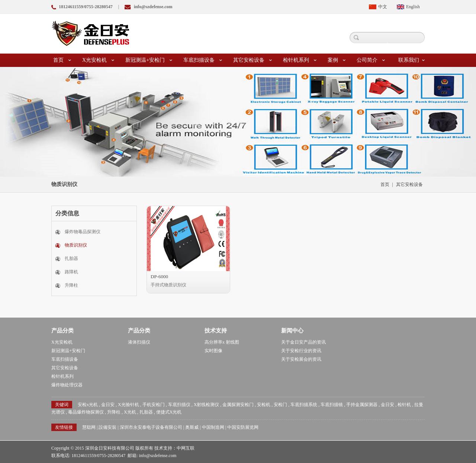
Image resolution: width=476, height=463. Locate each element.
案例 (337, 60)
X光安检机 (98, 60)
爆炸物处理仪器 (67, 385)
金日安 (108, 405)
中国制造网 (213, 427)
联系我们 (411, 60)
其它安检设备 (253, 60)
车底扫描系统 (304, 405)
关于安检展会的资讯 (301, 359)
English (413, 7)
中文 (383, 7)
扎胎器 (71, 258)
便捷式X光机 (169, 412)
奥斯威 (192, 427)
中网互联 (186, 448)
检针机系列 (300, 60)
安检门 (280, 405)
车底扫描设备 (203, 60)
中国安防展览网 (243, 427)
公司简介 (371, 60)
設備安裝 (107, 427)
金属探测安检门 (238, 405)
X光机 (130, 412)
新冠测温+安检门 (149, 60)
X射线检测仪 (207, 405)
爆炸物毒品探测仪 (83, 232)
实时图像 (213, 351)
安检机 (264, 405)
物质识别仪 (76, 245)
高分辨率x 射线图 (222, 342)
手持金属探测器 (362, 405)
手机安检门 (154, 405)
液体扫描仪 (139, 342)
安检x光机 (88, 405)
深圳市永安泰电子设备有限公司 (151, 427)
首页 (62, 60)
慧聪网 (89, 427)
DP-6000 (159, 276)
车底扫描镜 (332, 405)
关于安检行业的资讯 (301, 351)
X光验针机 (128, 405)
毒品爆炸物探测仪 (86, 412)
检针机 (404, 405)
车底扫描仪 (179, 405)
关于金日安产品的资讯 (303, 342)
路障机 (71, 272)
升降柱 (71, 285)
